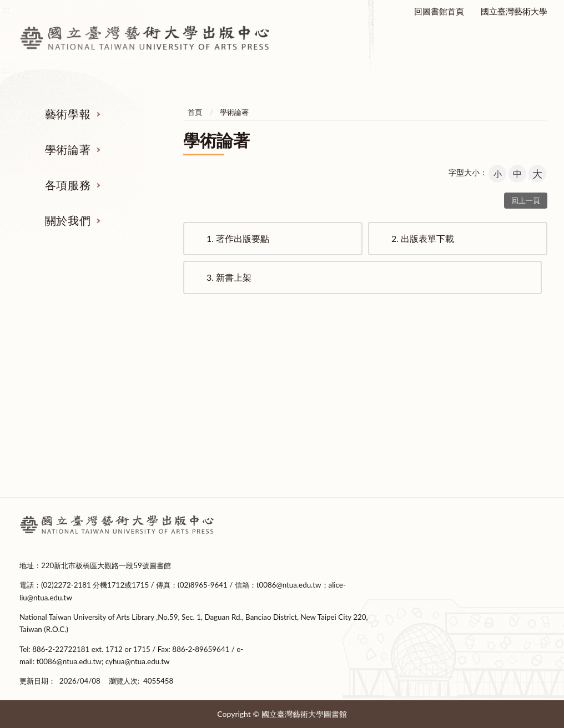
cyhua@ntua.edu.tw (138, 661)
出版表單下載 (423, 238)
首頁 (195, 112)
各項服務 (68, 185)
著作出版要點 (238, 238)
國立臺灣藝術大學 (514, 11)
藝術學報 (68, 114)
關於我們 (68, 220)
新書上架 (229, 277)
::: (6, 516)
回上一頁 (526, 200)
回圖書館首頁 (439, 11)
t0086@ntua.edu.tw (289, 585)
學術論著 (68, 149)
